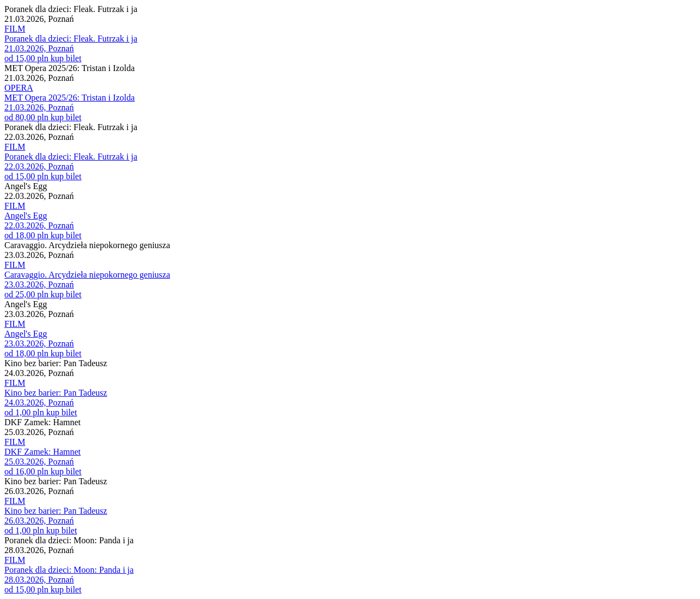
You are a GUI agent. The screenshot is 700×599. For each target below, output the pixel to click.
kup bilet (66, 58)
